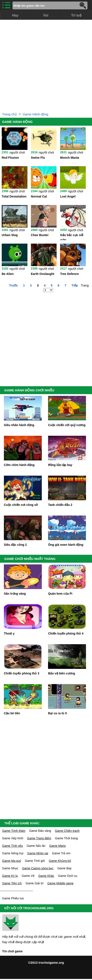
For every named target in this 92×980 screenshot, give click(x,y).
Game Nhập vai (38, 853)
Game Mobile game (60, 883)
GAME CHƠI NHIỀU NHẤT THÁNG (30, 559)
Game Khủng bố (60, 861)
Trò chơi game (12, 951)
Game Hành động (35, 114)
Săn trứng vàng (15, 594)
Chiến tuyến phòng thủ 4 (66, 633)
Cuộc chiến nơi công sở (21, 505)
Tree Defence (69, 274)
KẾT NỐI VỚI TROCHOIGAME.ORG (29, 908)
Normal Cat (39, 196)
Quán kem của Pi (60, 594)
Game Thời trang (66, 838)
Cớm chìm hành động (19, 465)
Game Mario (58, 846)
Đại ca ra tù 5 (57, 713)
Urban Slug (10, 235)
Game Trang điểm (39, 838)
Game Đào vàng (40, 831)
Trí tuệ (76, 15)
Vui (46, 15)
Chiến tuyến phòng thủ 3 (22, 673)
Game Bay (64, 868)
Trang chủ (9, 114)
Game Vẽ (28, 876)
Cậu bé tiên (12, 713)
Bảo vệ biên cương (62, 673)
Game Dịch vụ (68, 876)
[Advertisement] (45, 65)
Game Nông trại (13, 853)
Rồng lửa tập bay (60, 465)
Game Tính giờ (35, 861)
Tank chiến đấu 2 (60, 505)
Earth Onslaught (43, 274)
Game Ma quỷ (12, 861)
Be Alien (8, 274)
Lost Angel (68, 196)
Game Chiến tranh (67, 831)
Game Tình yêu (12, 846)
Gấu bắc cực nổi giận (72, 237)
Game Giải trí (34, 883)
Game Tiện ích (12, 883)
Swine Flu (38, 158)
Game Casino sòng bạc (38, 868)
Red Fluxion (10, 158)
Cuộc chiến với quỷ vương (67, 425)
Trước (14, 285)
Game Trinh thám (14, 831)
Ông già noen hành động (66, 545)
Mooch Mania (70, 158)
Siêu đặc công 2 (15, 545)
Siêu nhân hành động (19, 425)
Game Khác (46, 876)
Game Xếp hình (13, 838)
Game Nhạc (10, 868)
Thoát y (9, 633)
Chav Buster (40, 235)
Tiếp (75, 285)
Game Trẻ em (61, 853)
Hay (15, 15)
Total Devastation (14, 196)
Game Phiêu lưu (13, 898)
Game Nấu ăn (36, 846)
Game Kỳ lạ (10, 876)
